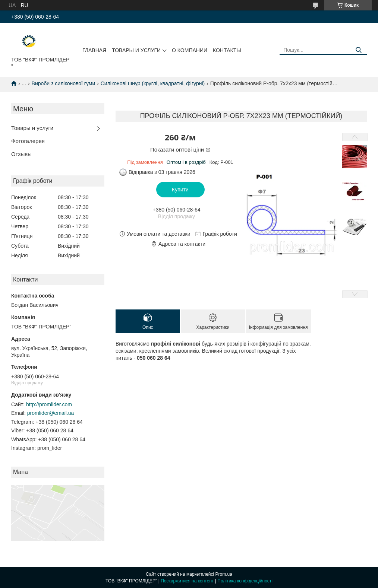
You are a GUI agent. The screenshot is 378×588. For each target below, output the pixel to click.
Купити (180, 190)
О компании (190, 50)
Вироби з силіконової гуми (64, 83)
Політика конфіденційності (245, 581)
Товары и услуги (136, 50)
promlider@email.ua (51, 413)
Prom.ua (224, 574)
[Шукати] (358, 50)
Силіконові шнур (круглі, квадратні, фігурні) (153, 83)
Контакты (227, 50)
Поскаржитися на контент (187, 581)
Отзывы (21, 154)
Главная (94, 50)
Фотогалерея (28, 141)
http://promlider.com (49, 404)
